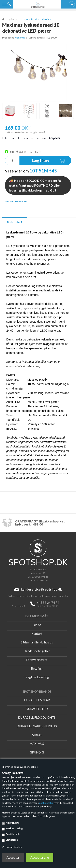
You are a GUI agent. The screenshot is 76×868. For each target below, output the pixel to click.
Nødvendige (13, 823)
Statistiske (12, 840)
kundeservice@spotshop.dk (41, 589)
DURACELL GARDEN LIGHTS (37, 726)
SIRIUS (37, 735)
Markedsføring (14, 828)
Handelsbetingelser (37, 651)
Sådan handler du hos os (37, 642)
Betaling (37, 668)
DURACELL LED (37, 709)
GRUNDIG (37, 752)
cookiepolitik (46, 803)
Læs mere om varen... (17, 201)
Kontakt (37, 634)
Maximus (20, 38)
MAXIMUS (37, 744)
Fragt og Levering (37, 677)
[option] (10, 111)
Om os (37, 625)
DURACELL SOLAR (37, 700)
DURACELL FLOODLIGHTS (37, 717)
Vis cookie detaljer (12, 847)
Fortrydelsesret (37, 660)
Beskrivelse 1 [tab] (15, 222)
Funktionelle (13, 834)
